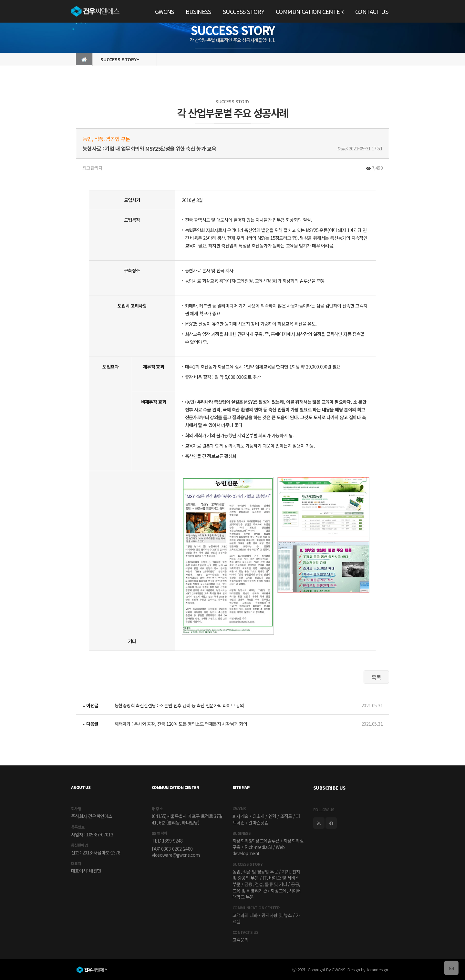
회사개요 (241, 816)
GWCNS (165, 11)
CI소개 (258, 816)
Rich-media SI (258, 847)
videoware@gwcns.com (176, 855)
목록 (376, 677)
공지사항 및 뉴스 (277, 915)
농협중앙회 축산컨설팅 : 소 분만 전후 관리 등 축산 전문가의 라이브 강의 (179, 705)
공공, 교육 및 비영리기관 (266, 887)
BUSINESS (198, 11)
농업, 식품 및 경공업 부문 (255, 872)
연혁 (272, 816)
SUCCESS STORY (243, 11)
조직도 (286, 816)
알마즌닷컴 (258, 823)
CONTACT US (372, 11)
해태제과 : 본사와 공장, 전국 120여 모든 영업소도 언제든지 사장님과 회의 (181, 724)
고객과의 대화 (245, 915)
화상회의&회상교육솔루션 (256, 841)
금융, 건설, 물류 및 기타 (266, 884)
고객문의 (241, 940)
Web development (259, 850)
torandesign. (378, 970)
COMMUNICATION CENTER (310, 11)
